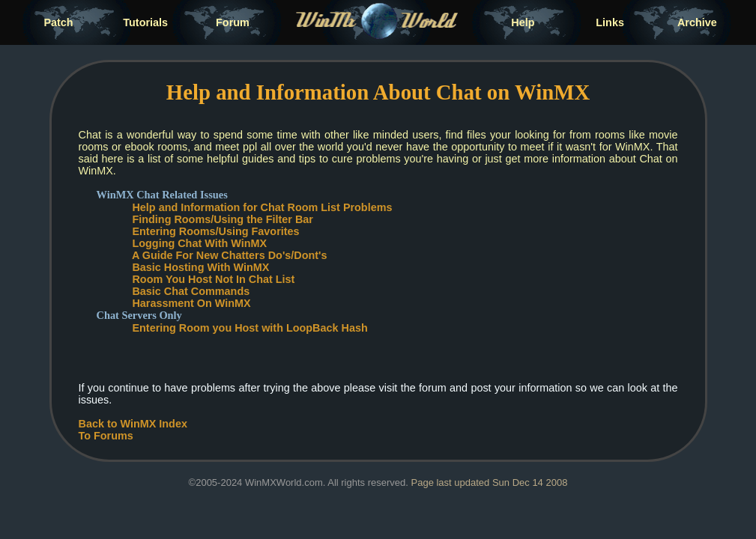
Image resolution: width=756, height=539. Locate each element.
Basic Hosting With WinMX (200, 267)
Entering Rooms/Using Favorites (215, 231)
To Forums (106, 436)
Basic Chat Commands (191, 291)
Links (610, 22)
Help (523, 22)
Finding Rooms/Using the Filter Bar (222, 219)
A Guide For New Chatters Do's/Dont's (230, 255)
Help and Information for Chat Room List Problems (262, 207)
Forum (233, 22)
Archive (697, 22)
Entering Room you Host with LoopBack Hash (250, 328)
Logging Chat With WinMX (199, 243)
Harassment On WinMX (191, 303)
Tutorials (145, 22)
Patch (58, 22)
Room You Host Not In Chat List (213, 279)
